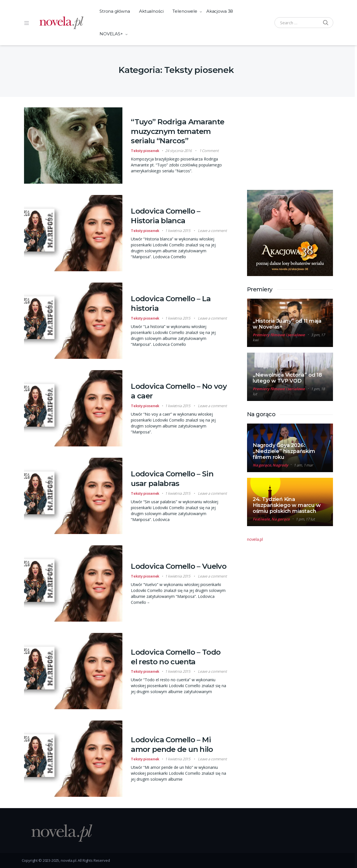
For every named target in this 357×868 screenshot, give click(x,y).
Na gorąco (262, 465)
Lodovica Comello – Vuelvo (179, 566)
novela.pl (255, 539)
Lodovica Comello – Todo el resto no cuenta (176, 657)
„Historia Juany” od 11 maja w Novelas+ (287, 324)
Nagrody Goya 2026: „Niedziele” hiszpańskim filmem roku (284, 451)
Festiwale (261, 519)
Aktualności (151, 11)
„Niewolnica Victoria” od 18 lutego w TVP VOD (287, 378)
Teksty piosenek (145, 151)
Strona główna (115, 11)
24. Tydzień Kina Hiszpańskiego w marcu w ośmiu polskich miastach (287, 505)
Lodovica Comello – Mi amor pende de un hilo (172, 745)
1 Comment (209, 151)
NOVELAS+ (111, 34)
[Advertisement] (289, 143)
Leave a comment (212, 231)
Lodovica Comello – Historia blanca (165, 216)
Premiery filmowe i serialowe (279, 335)
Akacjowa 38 (220, 11)
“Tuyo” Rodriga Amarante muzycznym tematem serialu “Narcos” (178, 131)
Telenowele (185, 11)
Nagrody (280, 465)
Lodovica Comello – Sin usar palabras (172, 479)
